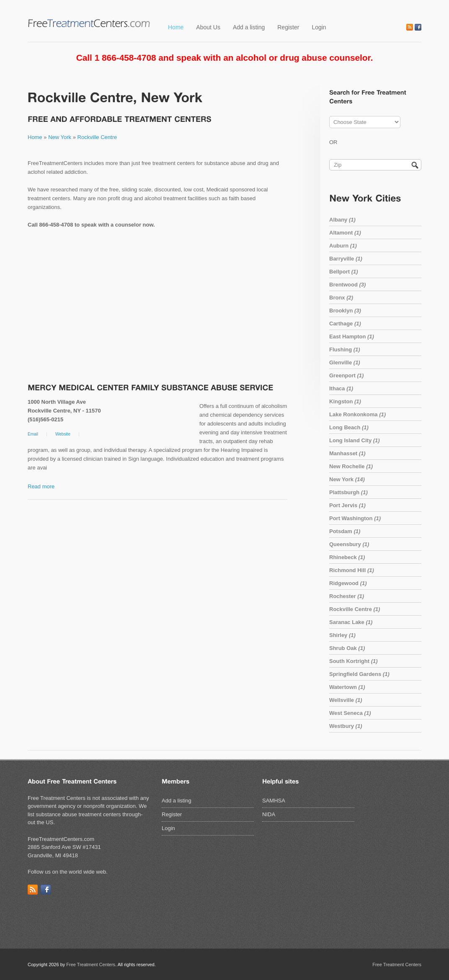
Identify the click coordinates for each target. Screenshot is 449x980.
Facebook (418, 27)
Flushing (345, 349)
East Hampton (352, 337)
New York (60, 137)
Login (319, 27)
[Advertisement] (157, 307)
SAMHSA (274, 801)
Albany (342, 220)
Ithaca (341, 388)
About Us (208, 27)
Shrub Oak (347, 648)
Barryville (346, 259)
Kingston (345, 401)
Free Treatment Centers (91, 965)
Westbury (346, 726)
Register (288, 27)
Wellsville (346, 700)
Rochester (347, 596)
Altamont (345, 233)
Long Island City (355, 440)
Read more (41, 486)
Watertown (347, 687)
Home (176, 27)
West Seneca (350, 713)
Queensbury (349, 544)
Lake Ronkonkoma (357, 414)
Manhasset (347, 453)
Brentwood (347, 285)
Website (63, 434)
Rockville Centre (97, 137)
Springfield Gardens (359, 674)
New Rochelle (351, 466)
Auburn (343, 246)
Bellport (344, 272)
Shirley (342, 635)
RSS (410, 27)
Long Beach (349, 427)
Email (33, 434)
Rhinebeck (347, 557)
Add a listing (249, 27)
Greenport (346, 375)
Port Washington (355, 518)
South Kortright (354, 661)
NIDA (269, 814)
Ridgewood (348, 583)
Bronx (341, 298)
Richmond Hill (352, 570)
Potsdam (345, 531)
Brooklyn (345, 311)
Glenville (345, 362)
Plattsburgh (348, 492)
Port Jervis (347, 505)
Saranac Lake (351, 622)
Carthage (345, 324)
